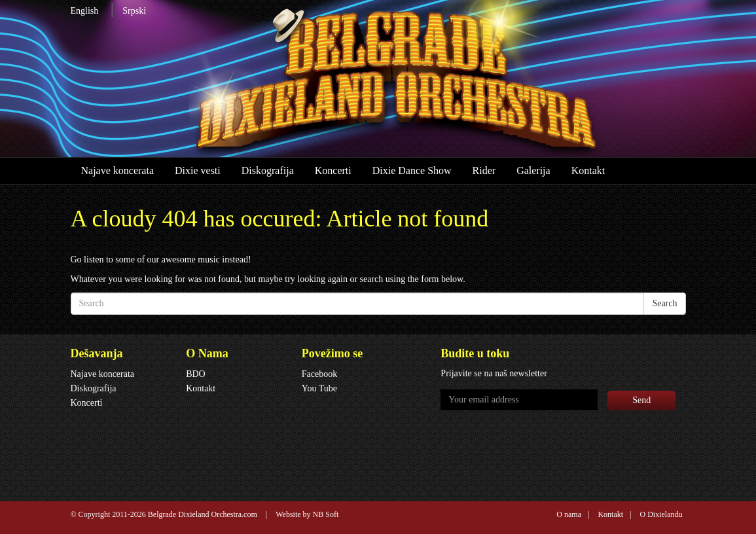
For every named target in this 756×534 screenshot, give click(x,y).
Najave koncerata (117, 170)
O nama (569, 514)
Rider (484, 170)
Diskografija (268, 170)
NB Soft (326, 514)
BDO (196, 374)
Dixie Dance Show (412, 170)
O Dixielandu (661, 514)
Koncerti (333, 170)
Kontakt (588, 170)
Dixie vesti (198, 170)
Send (641, 400)
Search (664, 303)
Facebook (319, 374)
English (85, 11)
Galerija (533, 170)
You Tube (319, 388)
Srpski (134, 11)
